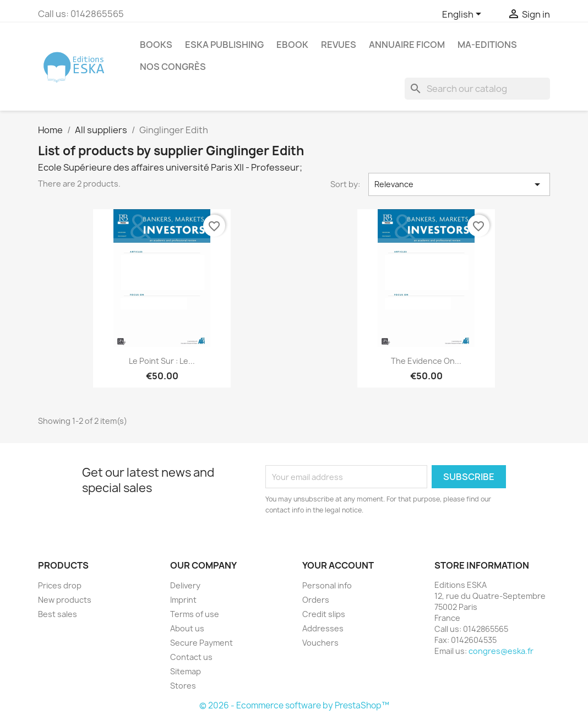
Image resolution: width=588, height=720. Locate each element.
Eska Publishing (224, 45)
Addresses (323, 628)
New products (65, 600)
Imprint (183, 600)
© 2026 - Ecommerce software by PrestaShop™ (294, 705)
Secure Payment (202, 643)
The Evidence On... (426, 361)
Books (156, 45)
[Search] (477, 89)
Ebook (292, 45)
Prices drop (60, 585)
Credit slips (324, 614)
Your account (338, 565)
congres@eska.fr (501, 651)
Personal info (327, 585)
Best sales (58, 614)
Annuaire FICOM (407, 45)
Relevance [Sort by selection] (459, 184)
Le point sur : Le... (162, 361)
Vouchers (320, 643)
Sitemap (186, 671)
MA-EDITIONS (487, 45)
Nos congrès (173, 67)
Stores (183, 686)
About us (187, 628)
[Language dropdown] (464, 15)
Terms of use (195, 614)
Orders (316, 600)
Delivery (185, 585)
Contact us (191, 657)
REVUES (339, 45)
